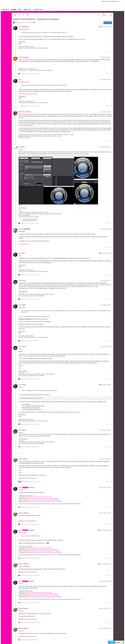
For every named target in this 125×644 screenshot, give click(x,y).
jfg (19, 147)
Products (5, 9)
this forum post (48, 39)
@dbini (24, 305)
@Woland (27, 60)
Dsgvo (109, 1)
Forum (13, 9)
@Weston (28, 112)
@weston (21, 114)
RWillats (21, 459)
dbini (20, 281)
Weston (21, 57)
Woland (21, 487)
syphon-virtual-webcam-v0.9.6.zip (28, 94)
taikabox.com (22, 293)
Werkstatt (28, 9)
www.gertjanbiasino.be (24, 244)
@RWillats (31, 488)
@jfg (23, 253)
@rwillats (21, 490)
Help (20, 9)
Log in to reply (108, 23)
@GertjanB (26, 57)
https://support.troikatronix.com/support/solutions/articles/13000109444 (45, 501)
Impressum (115, 1)
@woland (21, 515)
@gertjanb (21, 60)
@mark (23, 147)
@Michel (33, 60)
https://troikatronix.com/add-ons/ (31, 500)
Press (104, 1)
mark (20, 27)
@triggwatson (25, 27)
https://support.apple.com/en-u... (44, 614)
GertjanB (21, 229)
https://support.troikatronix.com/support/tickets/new (40, 497)
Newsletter (38, 9)
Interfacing (18, 22)
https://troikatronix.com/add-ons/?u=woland (49, 500)
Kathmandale (22, 112)
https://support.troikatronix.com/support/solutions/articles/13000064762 (42, 498)
